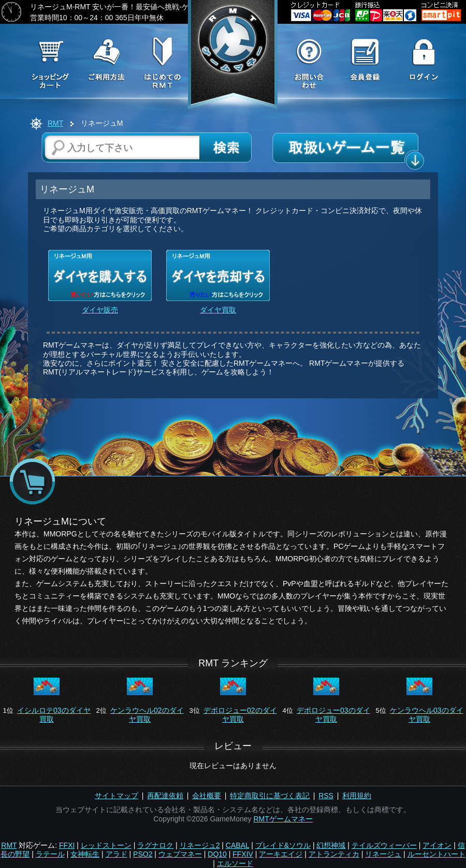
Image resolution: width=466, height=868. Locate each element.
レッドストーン (106, 845)
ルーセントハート (436, 854)
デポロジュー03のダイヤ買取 (333, 715)
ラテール (50, 854)
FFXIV (243, 854)
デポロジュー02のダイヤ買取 (240, 715)
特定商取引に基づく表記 (270, 796)
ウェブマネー (180, 854)
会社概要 (207, 796)
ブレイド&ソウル (283, 845)
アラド (116, 854)
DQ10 (217, 854)
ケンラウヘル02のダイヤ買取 (147, 715)
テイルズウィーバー (384, 845)
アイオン (437, 845)
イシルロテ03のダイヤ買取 (54, 715)
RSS (326, 796)
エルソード (235, 863)
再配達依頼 (165, 796)
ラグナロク (155, 845)
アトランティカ (334, 854)
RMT (55, 123)
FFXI (67, 845)
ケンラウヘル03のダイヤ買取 (427, 715)
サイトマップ (116, 796)
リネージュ (383, 854)
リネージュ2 (200, 845)
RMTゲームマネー (283, 819)
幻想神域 (331, 845)
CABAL (237, 845)
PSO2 (143, 854)
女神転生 (85, 854)
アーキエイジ (281, 854)
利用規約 (357, 796)
